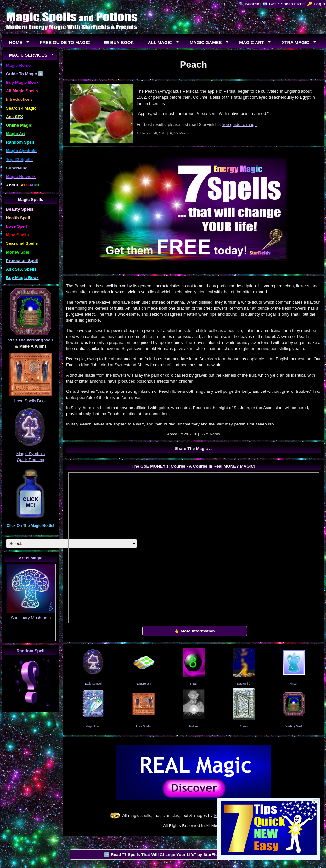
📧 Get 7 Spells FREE (284, 4)
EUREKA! (31, 637)
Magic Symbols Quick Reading (31, 454)
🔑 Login (316, 4)
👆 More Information (194, 631)
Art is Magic (31, 558)
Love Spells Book (31, 401)
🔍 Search (249, 4)
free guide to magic (240, 125)
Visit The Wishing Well (31, 340)
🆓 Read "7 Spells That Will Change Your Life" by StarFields (164, 855)
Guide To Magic (21, 74)
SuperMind (17, 168)
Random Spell (31, 651)
